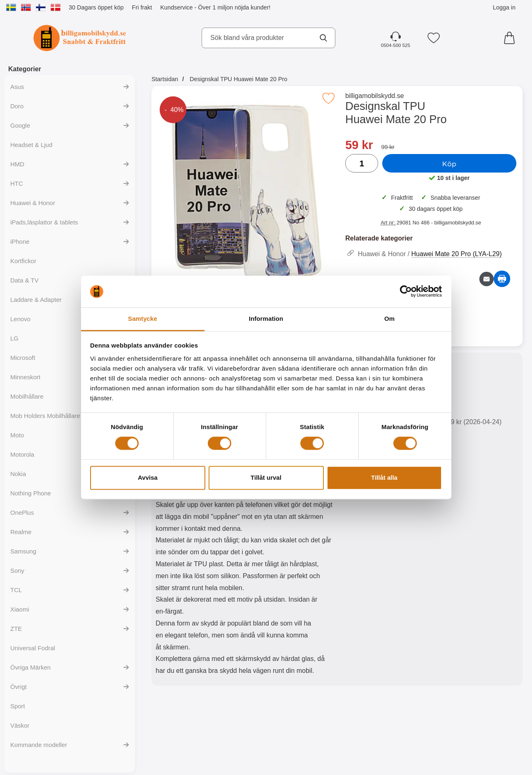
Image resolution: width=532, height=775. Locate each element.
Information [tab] (266, 319)
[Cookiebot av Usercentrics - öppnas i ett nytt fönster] (406, 292)
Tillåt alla (384, 477)
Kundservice (176, 7)
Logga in (504, 7)
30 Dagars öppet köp (96, 7)
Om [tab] (389, 319)
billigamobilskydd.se (374, 96)
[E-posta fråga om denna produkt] (487, 279)
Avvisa (148, 477)
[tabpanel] (244, 521)
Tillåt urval (266, 477)
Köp (450, 163)
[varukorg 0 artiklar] (511, 38)
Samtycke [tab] (143, 319)
